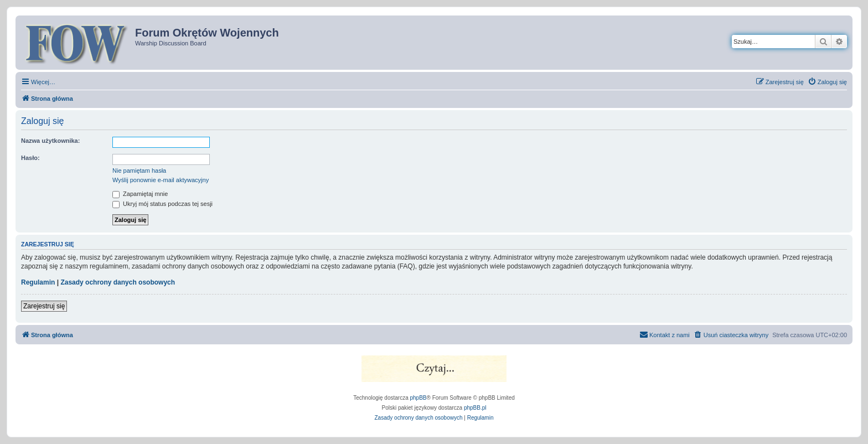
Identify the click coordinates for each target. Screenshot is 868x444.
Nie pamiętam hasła (139, 171)
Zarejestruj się (44, 306)
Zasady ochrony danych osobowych (118, 282)
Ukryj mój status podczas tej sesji (162, 204)
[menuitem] (827, 82)
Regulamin (38, 282)
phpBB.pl (475, 408)
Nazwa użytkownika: (50, 141)
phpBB (418, 398)
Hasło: (30, 158)
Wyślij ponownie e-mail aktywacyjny (161, 180)
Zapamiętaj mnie (140, 194)
